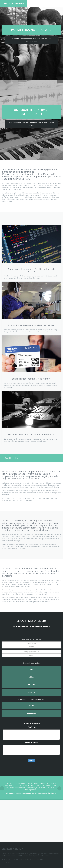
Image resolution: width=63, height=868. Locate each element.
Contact (8, 863)
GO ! (31, 49)
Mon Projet (31, 727)
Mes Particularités (31, 742)
